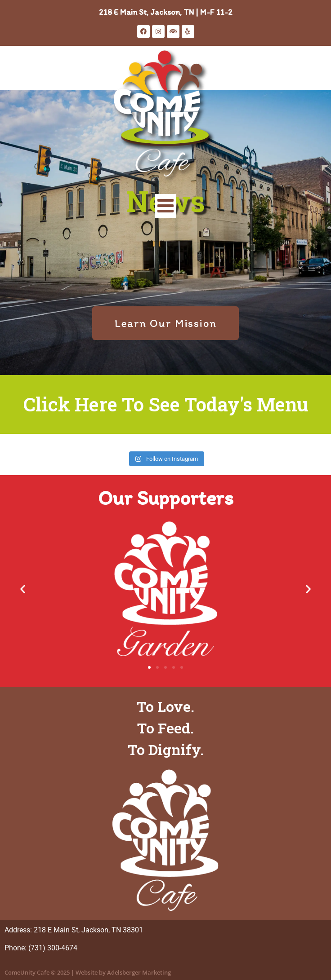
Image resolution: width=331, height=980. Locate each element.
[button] (23, 589)
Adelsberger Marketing (139, 972)
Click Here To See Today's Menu (166, 404)
